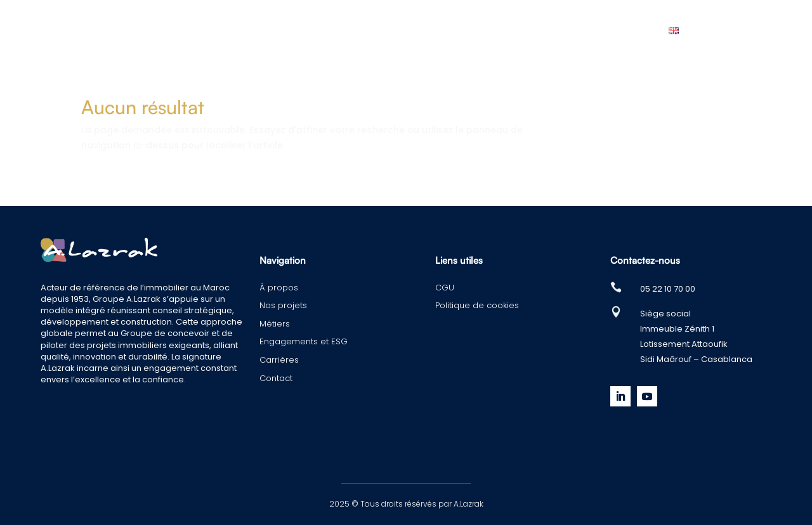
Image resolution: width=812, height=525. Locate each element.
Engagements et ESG (441, 30)
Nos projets (266, 30)
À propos (187, 30)
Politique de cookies (477, 305)
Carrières (546, 30)
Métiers (342, 30)
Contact (619, 30)
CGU (445, 288)
